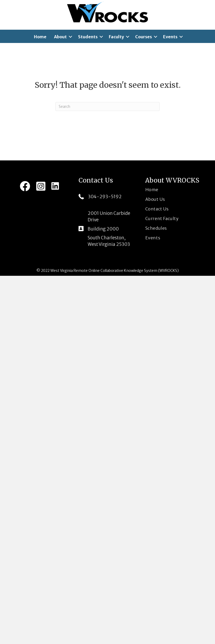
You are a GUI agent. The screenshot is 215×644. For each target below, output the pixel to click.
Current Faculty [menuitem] (162, 218)
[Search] (107, 107)
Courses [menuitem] (144, 37)
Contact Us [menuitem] (157, 209)
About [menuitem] (60, 37)
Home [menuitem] (40, 37)
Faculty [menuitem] (116, 37)
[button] (70, 37)
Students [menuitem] (88, 37)
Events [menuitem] (170, 37)
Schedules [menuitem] (156, 228)
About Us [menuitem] (155, 199)
